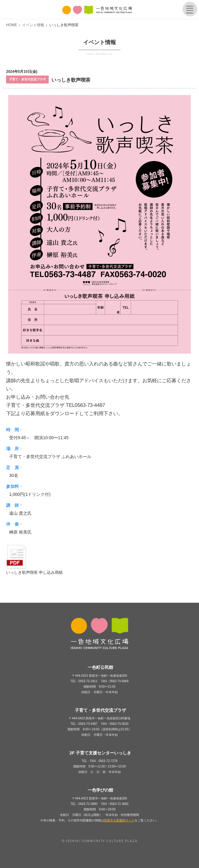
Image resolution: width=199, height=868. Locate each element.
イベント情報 (33, 25)
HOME (12, 25)
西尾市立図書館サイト (119, 820)
